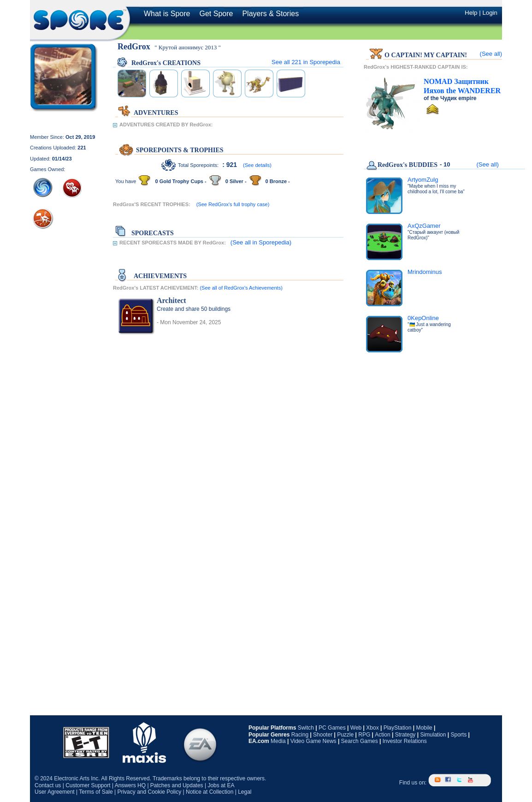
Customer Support (88, 785)
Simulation (433, 735)
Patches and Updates (177, 785)
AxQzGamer (424, 226)
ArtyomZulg (423, 180)
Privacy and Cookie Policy (149, 792)
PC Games (332, 728)
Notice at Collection (210, 792)
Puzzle (345, 735)
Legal (245, 792)
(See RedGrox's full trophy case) (233, 204)
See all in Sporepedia (306, 62)
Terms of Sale (96, 792)
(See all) (491, 54)
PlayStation (398, 728)
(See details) (257, 165)
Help (471, 13)
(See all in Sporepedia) (261, 242)
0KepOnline (423, 318)
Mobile (424, 728)
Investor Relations (405, 741)
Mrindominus (425, 272)
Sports (458, 735)
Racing (300, 735)
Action (382, 735)
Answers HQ (130, 785)
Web (356, 728)
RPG (364, 735)
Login (490, 13)
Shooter (323, 735)
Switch (306, 728)
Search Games (360, 741)
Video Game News (313, 741)
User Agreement (55, 792)
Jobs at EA (221, 785)
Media (278, 741)
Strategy (405, 735)
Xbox (372, 728)
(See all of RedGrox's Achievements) (241, 288)
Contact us (48, 785)
